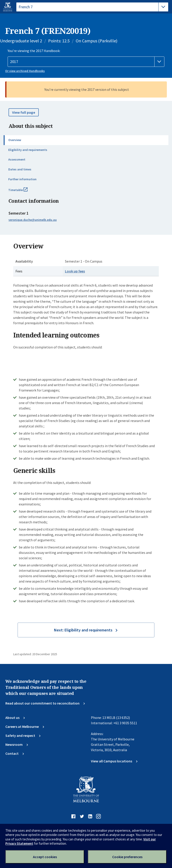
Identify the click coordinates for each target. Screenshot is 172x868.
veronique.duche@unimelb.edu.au (33, 220)
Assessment (17, 159)
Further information (22, 179)
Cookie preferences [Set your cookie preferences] (127, 857)
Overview (15, 140)
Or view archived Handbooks (25, 71)
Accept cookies (45, 857)
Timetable (23, 192)
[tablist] (92, 7)
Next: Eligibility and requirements (83, 630)
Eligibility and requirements (28, 150)
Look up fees (75, 271)
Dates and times (20, 169)
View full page (24, 112)
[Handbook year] (86, 62)
